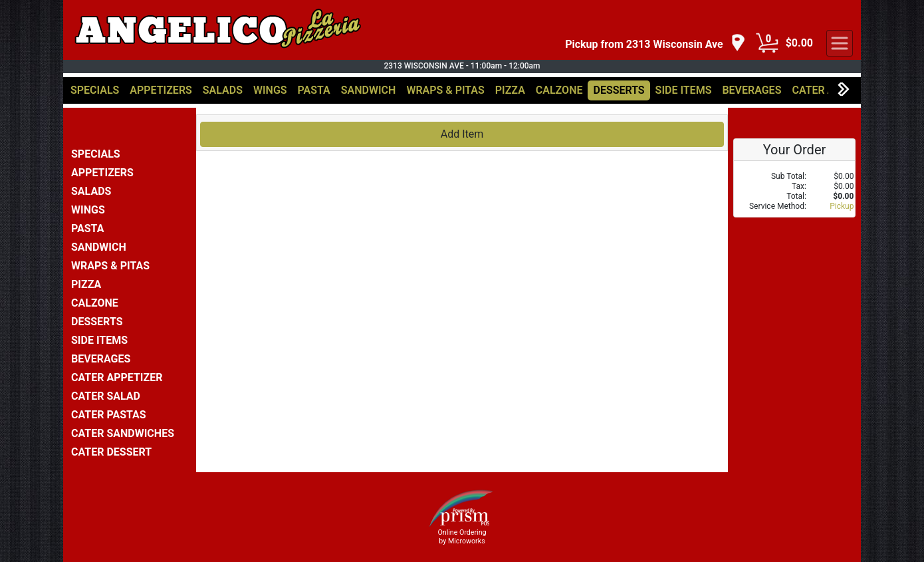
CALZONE (559, 90)
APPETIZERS (161, 90)
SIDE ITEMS (684, 90)
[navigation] (655, 44)
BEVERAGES (751, 90)
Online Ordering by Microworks (462, 537)
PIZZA (510, 90)
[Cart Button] (767, 43)
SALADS (223, 90)
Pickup (842, 206)
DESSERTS (619, 90)
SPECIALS (95, 90)
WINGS (270, 90)
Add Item (462, 134)
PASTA (314, 90)
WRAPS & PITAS (445, 90)
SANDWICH (369, 90)
